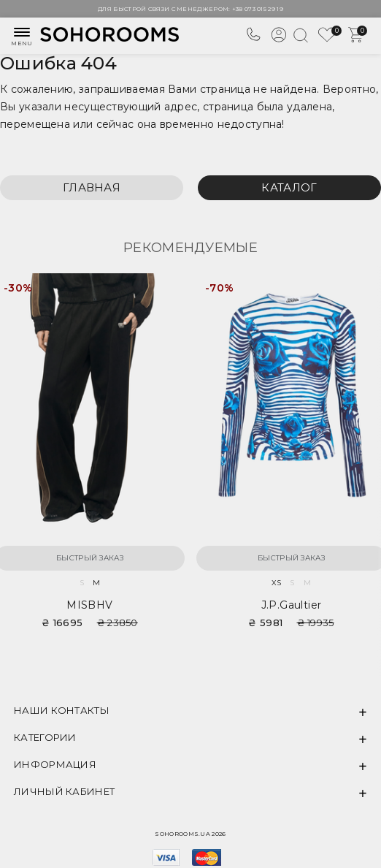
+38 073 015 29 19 (258, 9)
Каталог (289, 187)
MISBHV (89, 605)
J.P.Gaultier (292, 605)
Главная (92, 187)
